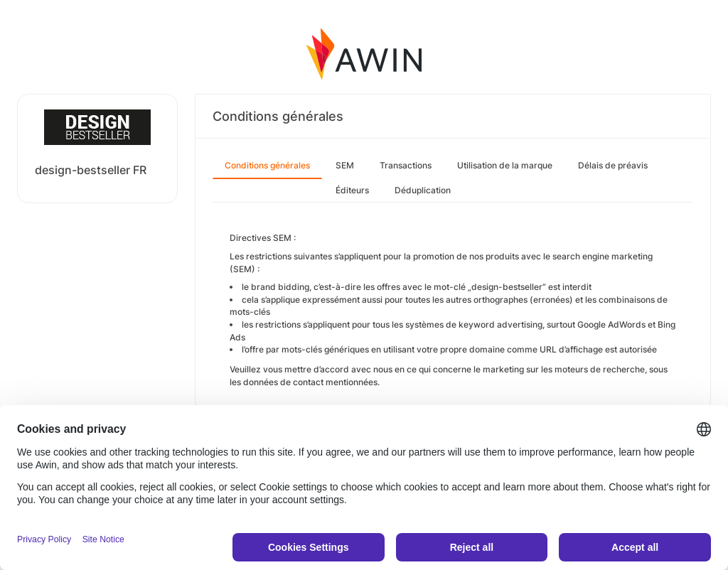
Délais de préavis (613, 165)
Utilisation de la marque (505, 165)
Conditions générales (267, 165)
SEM (345, 165)
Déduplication (423, 190)
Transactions (406, 165)
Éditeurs (352, 190)
